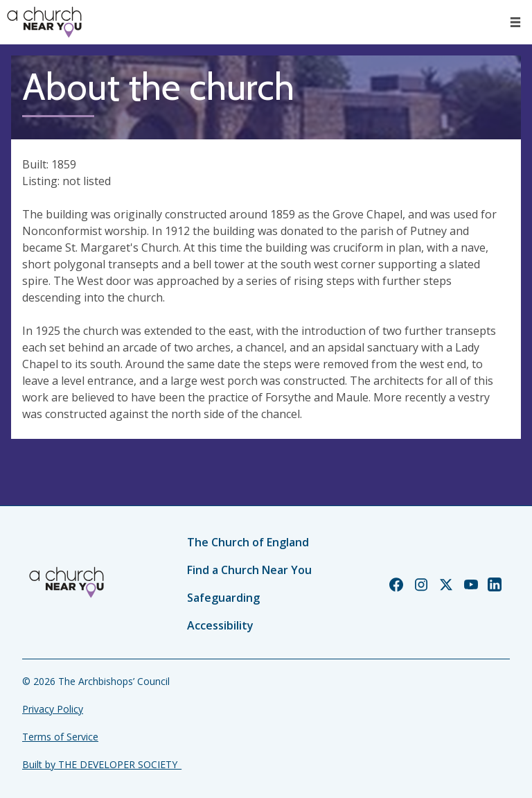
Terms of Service (60, 737)
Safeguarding (223, 598)
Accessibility (220, 625)
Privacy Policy (53, 709)
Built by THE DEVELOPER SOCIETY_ (102, 764)
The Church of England (248, 542)
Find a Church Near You (249, 570)
